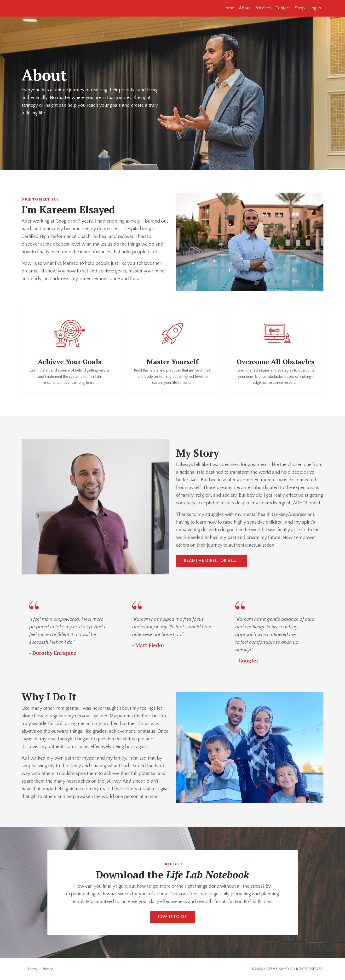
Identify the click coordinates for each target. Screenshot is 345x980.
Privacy (48, 969)
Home (228, 8)
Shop (300, 8)
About (245, 8)
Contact (283, 8)
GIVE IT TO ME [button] (172, 917)
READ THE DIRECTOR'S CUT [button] (212, 561)
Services (263, 8)
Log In (315, 8)
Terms (32, 969)
